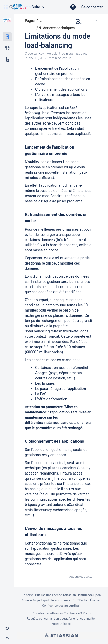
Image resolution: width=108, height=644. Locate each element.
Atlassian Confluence (65, 613)
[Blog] (7, 48)
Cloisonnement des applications (61, 89)
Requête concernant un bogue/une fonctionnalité (61, 619)
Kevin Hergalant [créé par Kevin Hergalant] (49, 54)
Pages (30, 21)
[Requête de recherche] (36, 7)
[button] (73, 7)
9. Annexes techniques (57, 28)
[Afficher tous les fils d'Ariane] (41, 21)
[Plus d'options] (95, 21)
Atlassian (61, 635)
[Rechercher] (11, 7)
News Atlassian (62, 624)
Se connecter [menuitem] (92, 7)
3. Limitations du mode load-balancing (58, 33)
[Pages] (7, 37)
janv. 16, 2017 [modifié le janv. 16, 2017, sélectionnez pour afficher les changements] (37, 58)
